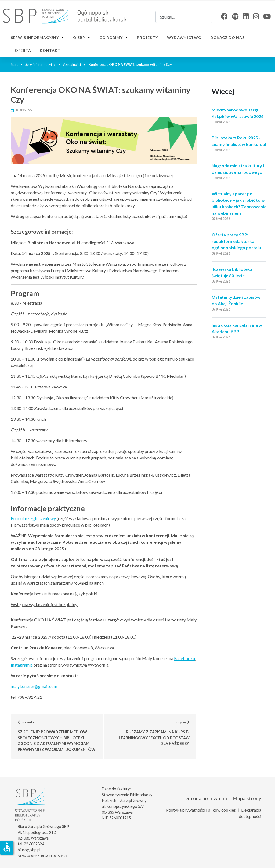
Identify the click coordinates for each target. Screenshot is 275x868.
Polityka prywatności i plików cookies (201, 810)
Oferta (23, 50)
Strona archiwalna (207, 798)
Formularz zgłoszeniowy (33, 518)
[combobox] (184, 17)
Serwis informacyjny (35, 37)
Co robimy (111, 37)
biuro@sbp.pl (29, 850)
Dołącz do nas (227, 37)
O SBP (79, 37)
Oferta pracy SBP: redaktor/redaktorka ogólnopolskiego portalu (236, 241)
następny (158, 733)
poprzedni (61, 736)
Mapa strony (247, 798)
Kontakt (50, 50)
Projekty (148, 37)
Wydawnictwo (184, 37)
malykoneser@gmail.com (34, 686)
